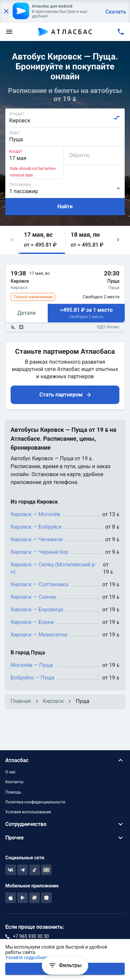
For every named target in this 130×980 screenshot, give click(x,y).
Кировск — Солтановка (39, 584)
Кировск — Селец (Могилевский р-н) (53, 568)
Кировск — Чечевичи (37, 539)
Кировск (53, 701)
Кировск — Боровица (37, 610)
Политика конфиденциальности (35, 802)
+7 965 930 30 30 (31, 936)
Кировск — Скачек (33, 597)
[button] (12, 240)
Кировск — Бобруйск (36, 527)
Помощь (13, 792)
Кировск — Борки (32, 622)
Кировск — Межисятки (39, 635)
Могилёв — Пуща (32, 665)
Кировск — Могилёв (35, 514)
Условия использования (28, 812)
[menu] (9, 32)
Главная (21, 701)
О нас (10, 772)
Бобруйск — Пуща (32, 678)
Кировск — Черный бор (39, 552)
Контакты (14, 782)
